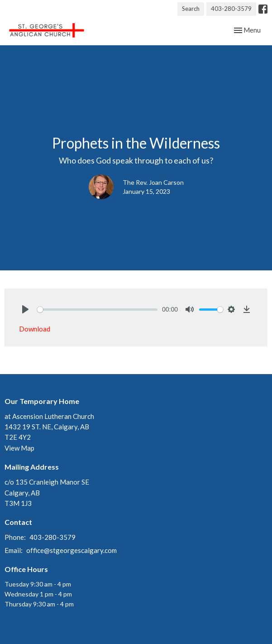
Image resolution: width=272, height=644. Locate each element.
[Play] (25, 309)
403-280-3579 (231, 9)
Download (35, 329)
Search (191, 9)
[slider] (97, 310)
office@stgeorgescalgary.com (72, 550)
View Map (19, 448)
